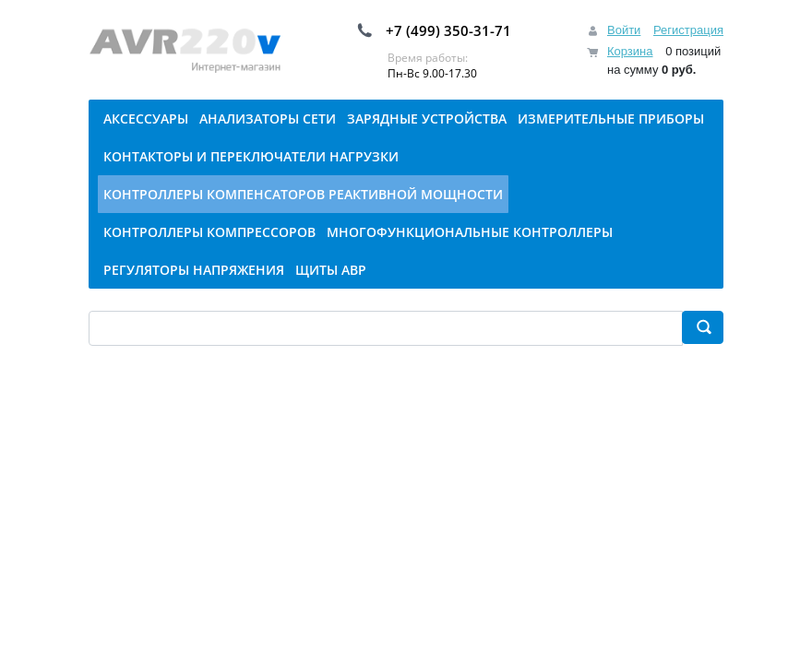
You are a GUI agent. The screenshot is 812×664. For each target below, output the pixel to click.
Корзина (630, 51)
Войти (624, 30)
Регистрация (688, 30)
